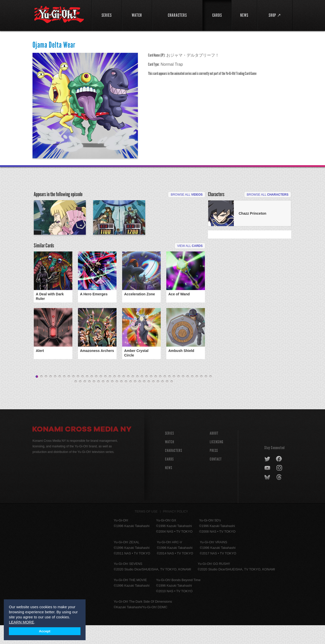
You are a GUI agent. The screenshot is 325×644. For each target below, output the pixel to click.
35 (192, 396)
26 (151, 396)
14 (96, 396)
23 (137, 396)
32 (178, 396)
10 (78, 396)
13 (92, 396)
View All (190, 275)
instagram (280, 487)
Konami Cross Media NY (82, 449)
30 (169, 396)
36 (197, 396)
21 (128, 396)
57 (153, 401)
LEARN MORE (21, 622)
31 (174, 396)
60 (167, 401)
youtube (268, 487)
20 (124, 396)
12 (87, 396)
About (214, 452)
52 (131, 401)
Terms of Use (146, 530)
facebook (279, 478)
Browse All (187, 195)
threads (280, 496)
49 (117, 401)
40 (76, 401)
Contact (216, 478)
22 (133, 396)
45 (99, 401)
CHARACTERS (174, 469)
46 (103, 401)
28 (160, 396)
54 (140, 401)
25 (147, 396)
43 (89, 401)
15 (101, 396)
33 (183, 396)
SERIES (169, 452)
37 (201, 396)
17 (110, 396)
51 (126, 401)
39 (210, 396)
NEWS (169, 487)
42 (85, 401)
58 (158, 401)
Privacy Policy (176, 530)
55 (144, 401)
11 (83, 396)
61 (172, 401)
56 (149, 401)
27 (156, 396)
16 (105, 396)
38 (206, 396)
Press (214, 469)
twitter (267, 478)
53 (135, 401)
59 (162, 401)
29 (165, 396)
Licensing (217, 461)
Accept (45, 631)
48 (112, 401)
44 (94, 401)
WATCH (170, 461)
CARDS (169, 478)
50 (121, 401)
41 (80, 401)
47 (108, 401)
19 (119, 396)
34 (188, 396)
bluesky (268, 496)
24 (142, 396)
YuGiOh (59, 15)
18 (115, 396)
